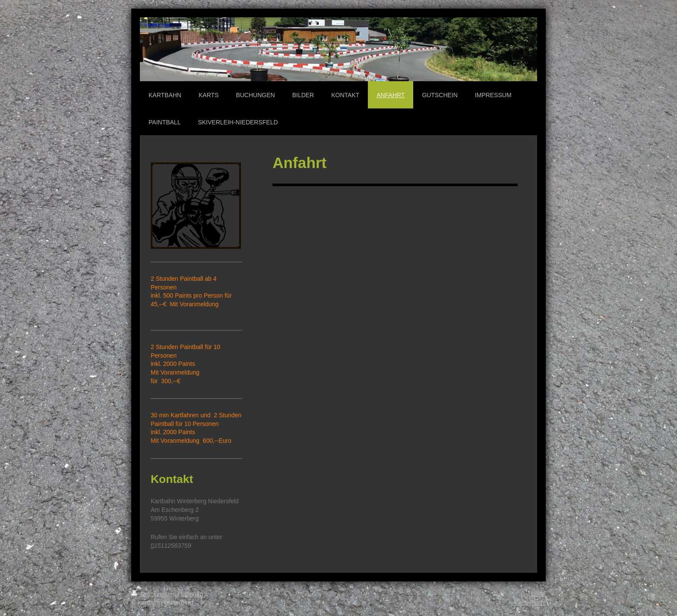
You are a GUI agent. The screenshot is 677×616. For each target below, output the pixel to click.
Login (538, 594)
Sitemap (192, 594)
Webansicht (530, 603)
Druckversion (154, 594)
